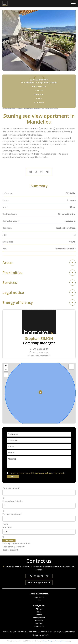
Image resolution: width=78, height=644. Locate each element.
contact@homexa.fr (41, 356)
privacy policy (44, 473)
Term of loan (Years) (12, 514)
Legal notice (33, 632)
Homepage (6, 108)
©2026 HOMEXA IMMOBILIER (14, 632)
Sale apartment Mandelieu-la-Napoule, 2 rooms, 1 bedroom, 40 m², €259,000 (34, 108)
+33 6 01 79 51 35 (41, 352)
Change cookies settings (65, 632)
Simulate (9, 540)
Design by (40, 635)
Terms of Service (61, 641)
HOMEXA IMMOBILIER (16, 567)
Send (13, 477)
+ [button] (6, 366)
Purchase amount (11, 488)
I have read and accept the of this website (37, 473)
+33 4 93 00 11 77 (41, 349)
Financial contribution (13, 501)
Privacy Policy (47, 641)
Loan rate (7, 527)
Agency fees (46, 632)
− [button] (6, 370)
